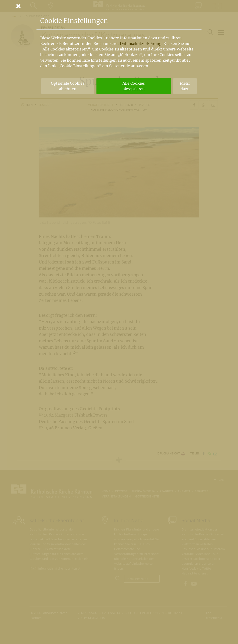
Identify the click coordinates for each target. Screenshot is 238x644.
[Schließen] (119, 6)
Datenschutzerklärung (141, 43)
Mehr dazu (185, 86)
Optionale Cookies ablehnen (68, 86)
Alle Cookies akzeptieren (134, 86)
